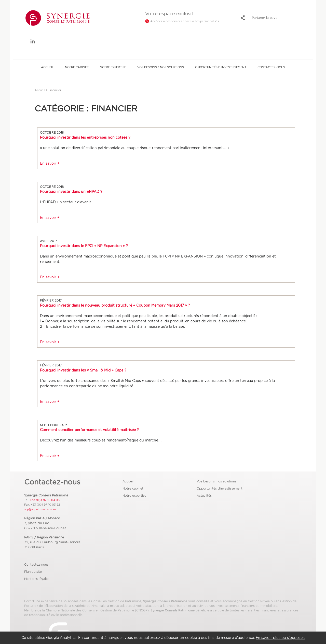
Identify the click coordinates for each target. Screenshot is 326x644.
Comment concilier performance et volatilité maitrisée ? (89, 430)
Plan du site (33, 572)
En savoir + (50, 163)
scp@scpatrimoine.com (40, 509)
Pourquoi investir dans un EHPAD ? (71, 192)
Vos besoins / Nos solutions (161, 67)
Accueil (47, 67)
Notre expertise (113, 67)
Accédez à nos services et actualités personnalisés (185, 21)
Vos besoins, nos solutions (216, 481)
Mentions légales (37, 579)
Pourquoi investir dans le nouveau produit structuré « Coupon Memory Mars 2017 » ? (115, 305)
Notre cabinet (77, 67)
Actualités (204, 496)
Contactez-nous (271, 67)
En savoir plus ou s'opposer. (280, 638)
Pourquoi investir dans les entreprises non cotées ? (85, 137)
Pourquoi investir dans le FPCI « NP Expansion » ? (84, 246)
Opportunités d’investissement (221, 67)
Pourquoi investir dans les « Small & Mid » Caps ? (83, 370)
